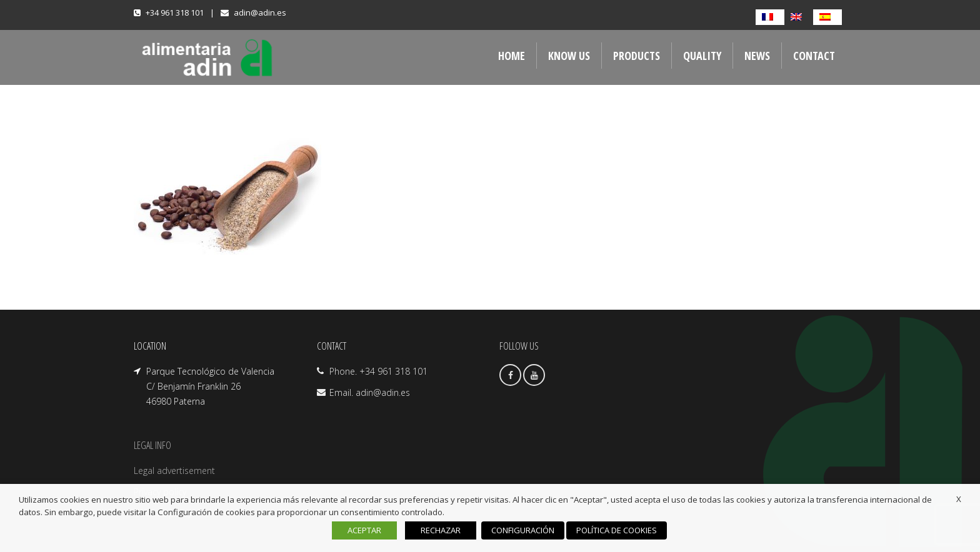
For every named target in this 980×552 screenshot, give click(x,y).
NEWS (757, 56)
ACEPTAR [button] (364, 530)
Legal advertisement (174, 471)
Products (637, 56)
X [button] (959, 499)
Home (512, 56)
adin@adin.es (260, 12)
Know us (569, 56)
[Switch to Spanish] (827, 17)
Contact (814, 56)
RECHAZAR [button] (441, 530)
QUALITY (702, 56)
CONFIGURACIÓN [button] (523, 530)
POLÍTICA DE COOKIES (617, 530)
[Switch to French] (770, 17)
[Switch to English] (799, 17)
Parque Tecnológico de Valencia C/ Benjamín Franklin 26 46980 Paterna (210, 386)
